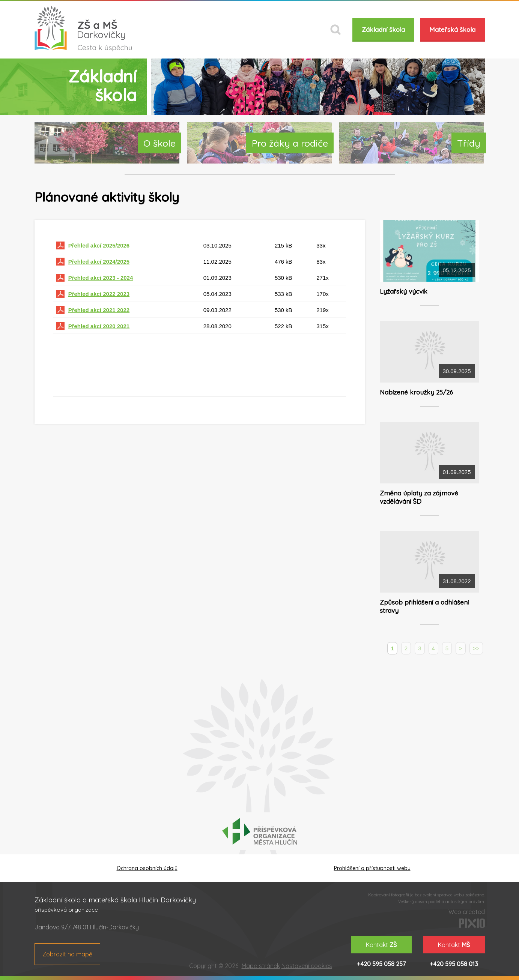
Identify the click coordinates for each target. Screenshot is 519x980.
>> (476, 648)
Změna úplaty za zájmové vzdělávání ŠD (419, 497)
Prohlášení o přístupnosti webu (372, 868)
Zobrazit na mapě (67, 954)
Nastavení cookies (307, 966)
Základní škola (383, 29)
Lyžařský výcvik (404, 291)
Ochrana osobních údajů (147, 868)
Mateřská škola (452, 29)
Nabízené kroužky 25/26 (416, 392)
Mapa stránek (261, 966)
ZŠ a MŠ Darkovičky (83, 29)
